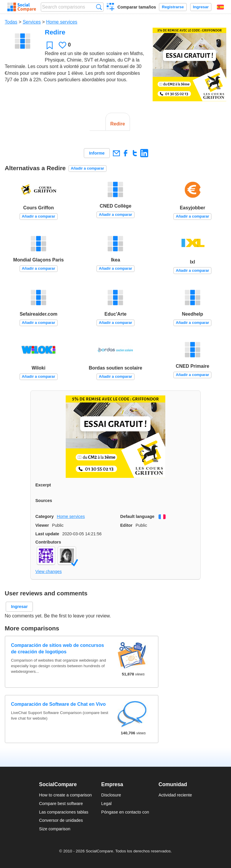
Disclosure (111, 795)
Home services (62, 22)
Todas (11, 22)
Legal (107, 804)
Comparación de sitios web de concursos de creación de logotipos (57, 648)
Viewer (42, 525)
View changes (48, 572)
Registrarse (173, 7)
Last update (47, 534)
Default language (137, 516)
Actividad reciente (175, 795)
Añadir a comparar (87, 168)
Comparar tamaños (137, 7)
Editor (126, 525)
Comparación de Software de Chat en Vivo (58, 704)
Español (220, 7)
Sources (44, 501)
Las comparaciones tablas (63, 812)
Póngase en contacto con (125, 812)
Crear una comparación (111, 8)
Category (44, 516)
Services (32, 22)
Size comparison (55, 829)
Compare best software (61, 804)
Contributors (48, 542)
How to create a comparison (65, 795)
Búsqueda (99, 7)
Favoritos (50, 45)
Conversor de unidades (61, 820)
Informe (97, 153)
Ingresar (201, 7)
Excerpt (43, 485)
